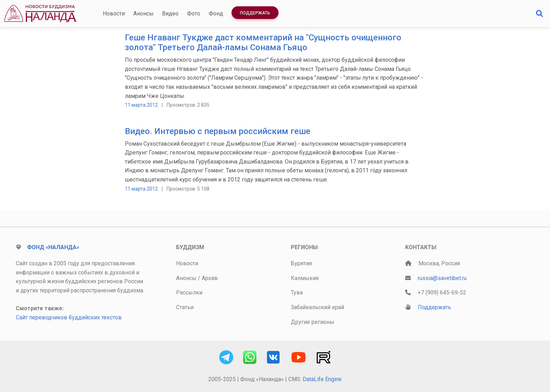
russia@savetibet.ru (442, 278)
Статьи (185, 307)
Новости (114, 14)
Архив (210, 278)
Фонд (216, 14)
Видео (170, 14)
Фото (194, 14)
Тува (297, 293)
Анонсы (143, 14)
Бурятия (301, 263)
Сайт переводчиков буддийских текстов (69, 317)
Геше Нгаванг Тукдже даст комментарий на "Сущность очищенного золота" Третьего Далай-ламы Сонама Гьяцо (263, 43)
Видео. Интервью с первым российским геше (218, 131)
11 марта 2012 (141, 105)
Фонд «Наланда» (53, 247)
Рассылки (189, 293)
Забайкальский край (317, 307)
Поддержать (255, 13)
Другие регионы (313, 322)
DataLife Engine (322, 379)
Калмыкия (305, 278)
